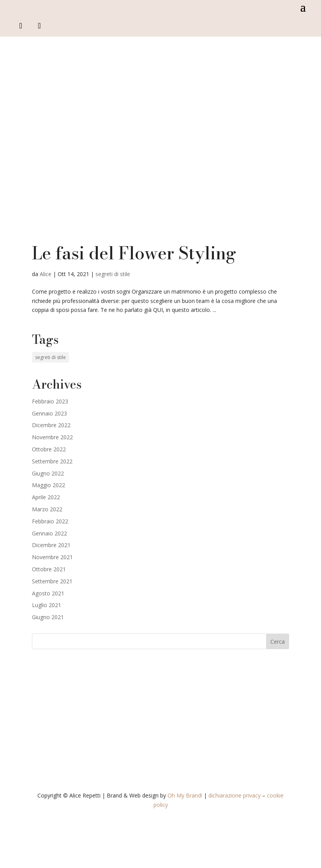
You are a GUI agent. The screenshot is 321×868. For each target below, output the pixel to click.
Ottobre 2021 (49, 569)
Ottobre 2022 (49, 449)
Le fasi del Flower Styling (134, 253)
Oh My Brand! (185, 795)
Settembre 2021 (52, 581)
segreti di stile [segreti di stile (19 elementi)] (50, 357)
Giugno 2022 (48, 473)
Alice (46, 274)
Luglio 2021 (47, 605)
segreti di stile (113, 274)
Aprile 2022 (46, 497)
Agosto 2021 (48, 593)
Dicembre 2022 (51, 425)
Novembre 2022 (52, 437)
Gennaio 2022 (49, 533)
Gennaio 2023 (49, 413)
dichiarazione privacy (235, 795)
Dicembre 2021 (51, 545)
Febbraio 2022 (50, 521)
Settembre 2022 (52, 461)
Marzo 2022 (47, 509)
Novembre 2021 (52, 557)
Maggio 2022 (49, 485)
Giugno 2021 (48, 617)
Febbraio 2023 (50, 401)
